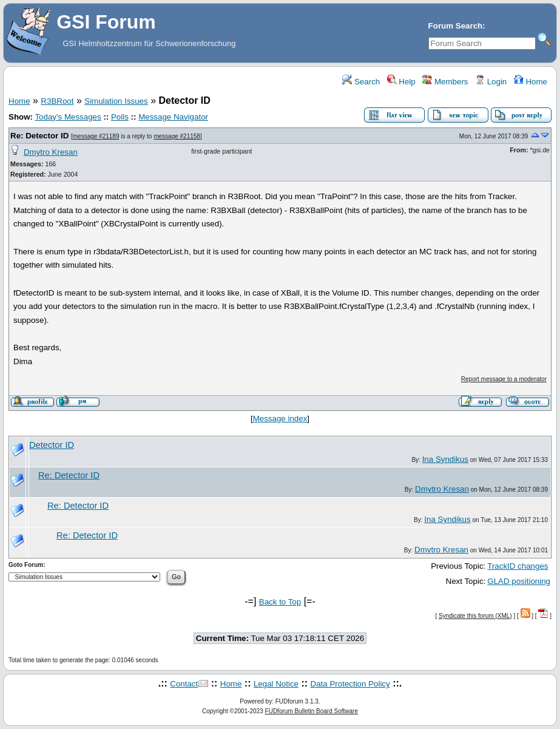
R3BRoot (57, 101)
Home (531, 82)
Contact (184, 684)
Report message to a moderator (504, 379)
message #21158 (177, 136)
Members (445, 82)
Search (361, 82)
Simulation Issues (116, 101)
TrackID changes (518, 566)
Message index (280, 419)
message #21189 (96, 136)
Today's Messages (68, 117)
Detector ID (52, 445)
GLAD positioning (519, 581)
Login (491, 82)
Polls (120, 117)
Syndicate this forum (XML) (475, 616)
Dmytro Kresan (51, 152)
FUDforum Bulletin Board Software (312, 711)
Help (401, 82)
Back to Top (280, 602)
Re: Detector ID (41, 136)
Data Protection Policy (350, 684)
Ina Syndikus (445, 459)
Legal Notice (276, 684)
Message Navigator (173, 117)
